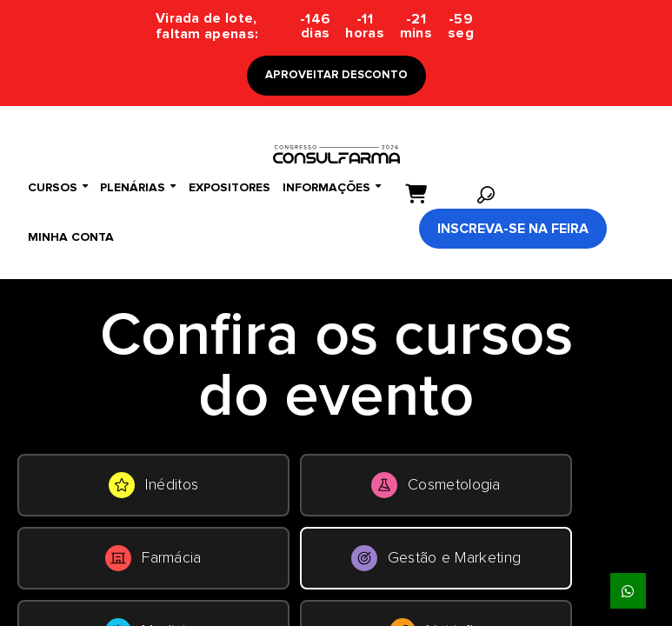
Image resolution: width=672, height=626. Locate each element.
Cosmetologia (436, 485)
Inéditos (153, 485)
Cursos (58, 187)
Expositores (230, 188)
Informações (332, 187)
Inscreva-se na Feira (513, 229)
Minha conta (71, 237)
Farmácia (153, 558)
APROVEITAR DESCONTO (336, 75)
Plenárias (138, 187)
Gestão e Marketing (436, 558)
